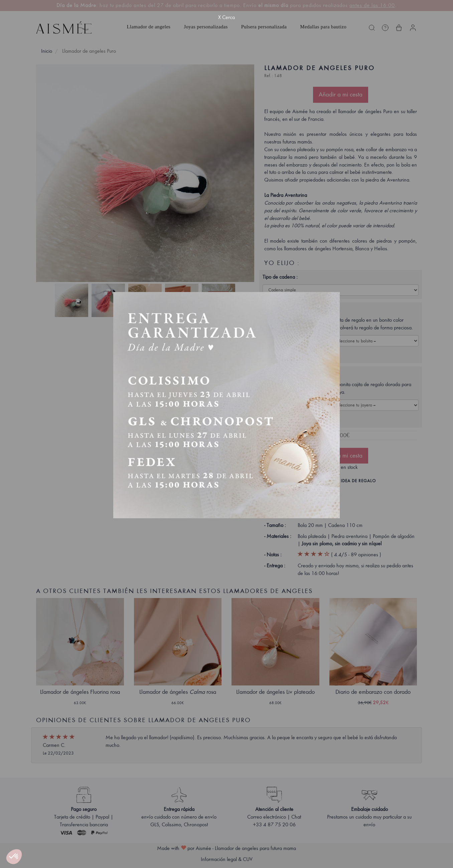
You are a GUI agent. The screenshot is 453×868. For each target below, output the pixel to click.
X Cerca (226, 17)
